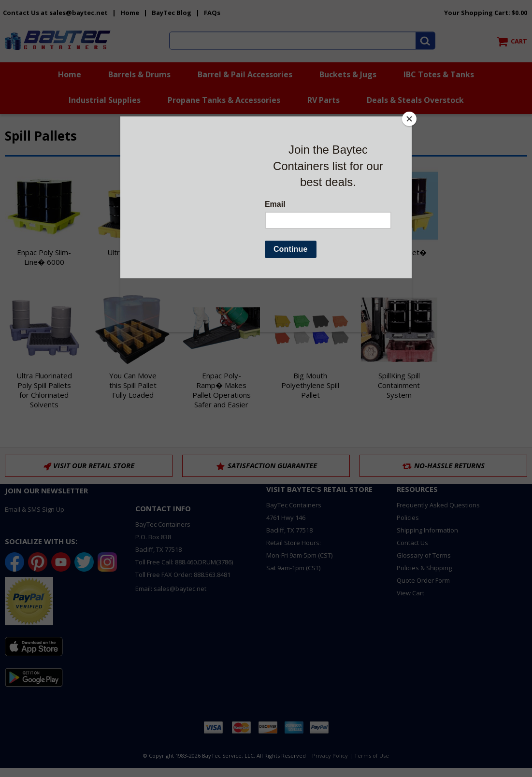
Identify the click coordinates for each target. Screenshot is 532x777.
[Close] (409, 119)
